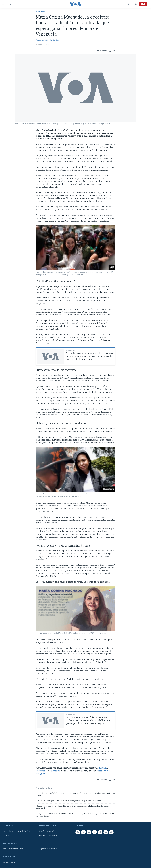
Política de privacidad (48, 836)
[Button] (102, 51)
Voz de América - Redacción (47, 40)
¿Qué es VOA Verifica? (49, 849)
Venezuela (41, 12)
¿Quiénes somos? (46, 831)
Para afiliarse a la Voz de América (17, 831)
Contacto (7, 836)
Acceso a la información (13, 849)
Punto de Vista (9, 862)
